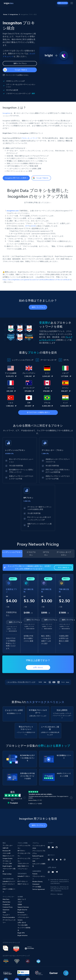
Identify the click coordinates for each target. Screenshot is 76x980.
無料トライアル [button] (63, 3)
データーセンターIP (48, 360)
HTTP (27, 226)
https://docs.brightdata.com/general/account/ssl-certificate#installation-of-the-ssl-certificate (36, 280)
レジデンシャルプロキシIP (23, 360)
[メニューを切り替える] (72, 3)
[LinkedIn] (49, 847)
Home (5, 14)
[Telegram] (57, 872)
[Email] (53, 872)
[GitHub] (57, 847)
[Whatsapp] (49, 872)
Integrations (14, 14)
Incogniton (6, 113)
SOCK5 (34, 226)
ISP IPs (66, 360)
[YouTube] (53, 847)
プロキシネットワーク (29, 138)
